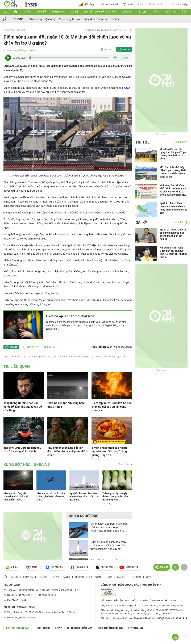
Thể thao (171, 12)
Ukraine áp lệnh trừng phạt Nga (70, 316)
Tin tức (27, 12)
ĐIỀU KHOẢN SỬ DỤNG (110, 628)
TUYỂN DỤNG (135, 628)
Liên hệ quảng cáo (18, 628)
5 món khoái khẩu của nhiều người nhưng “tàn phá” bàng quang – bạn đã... (109, 451)
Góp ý (58, 628)
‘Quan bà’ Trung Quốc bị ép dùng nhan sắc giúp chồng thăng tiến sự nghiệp (173, 234)
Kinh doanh (58, 12)
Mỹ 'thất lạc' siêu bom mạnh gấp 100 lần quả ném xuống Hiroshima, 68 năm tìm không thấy (109, 527)
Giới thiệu (43, 628)
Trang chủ (9, 30)
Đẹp (110, 577)
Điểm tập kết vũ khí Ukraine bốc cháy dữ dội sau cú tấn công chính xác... (111, 407)
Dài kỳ (115, 19)
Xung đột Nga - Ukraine (24, 50)
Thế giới (156, 12)
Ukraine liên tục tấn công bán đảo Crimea (66, 405)
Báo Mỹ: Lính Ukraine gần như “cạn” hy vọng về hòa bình (22, 450)
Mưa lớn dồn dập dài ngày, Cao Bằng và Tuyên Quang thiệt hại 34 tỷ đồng (173, 154)
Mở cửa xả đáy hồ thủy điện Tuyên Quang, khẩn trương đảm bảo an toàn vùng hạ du (173, 172)
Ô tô (184, 12)
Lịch (128, 4)
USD (127, 88)
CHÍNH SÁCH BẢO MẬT (80, 628)
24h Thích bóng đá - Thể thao (100, 12)
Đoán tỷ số (109, 4)
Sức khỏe (127, 12)
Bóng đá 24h (80, 567)
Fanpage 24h (55, 567)
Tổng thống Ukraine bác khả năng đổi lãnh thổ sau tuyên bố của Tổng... (23, 407)
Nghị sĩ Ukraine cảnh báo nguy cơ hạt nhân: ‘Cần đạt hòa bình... (84, 496)
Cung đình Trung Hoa (96, 19)
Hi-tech (142, 12)
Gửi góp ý (31, 347)
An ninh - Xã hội (61, 577)
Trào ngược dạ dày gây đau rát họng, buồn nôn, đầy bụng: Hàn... (115, 496)
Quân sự (50, 19)
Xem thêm (124, 464)
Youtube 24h (129, 567)
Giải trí (74, 12)
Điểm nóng (36, 19)
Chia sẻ (126, 49)
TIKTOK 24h (104, 567)
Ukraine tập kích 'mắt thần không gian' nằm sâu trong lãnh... (51, 496)
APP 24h (12, 567)
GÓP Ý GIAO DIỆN (10, 639)
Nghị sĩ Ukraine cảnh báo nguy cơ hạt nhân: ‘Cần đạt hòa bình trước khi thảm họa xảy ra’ (108, 545)
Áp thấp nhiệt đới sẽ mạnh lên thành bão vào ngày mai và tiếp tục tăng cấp (174, 208)
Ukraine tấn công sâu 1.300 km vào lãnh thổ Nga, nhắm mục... (16, 496)
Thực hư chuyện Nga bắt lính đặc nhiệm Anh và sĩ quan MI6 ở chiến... (67, 451)
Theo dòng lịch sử (70, 19)
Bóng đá (41, 12)
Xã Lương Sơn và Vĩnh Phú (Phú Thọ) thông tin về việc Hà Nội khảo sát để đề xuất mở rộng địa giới (173, 190)
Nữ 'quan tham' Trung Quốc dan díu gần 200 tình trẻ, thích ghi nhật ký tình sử (173, 252)
